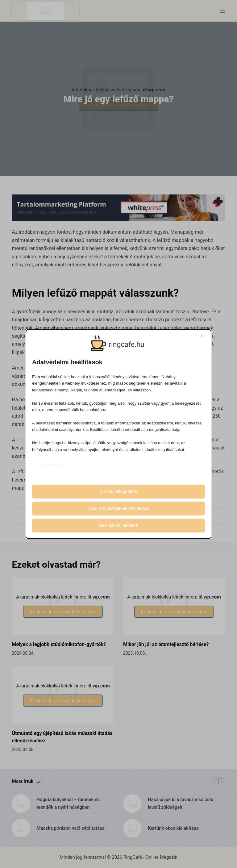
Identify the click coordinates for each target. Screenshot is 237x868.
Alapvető (52, 465)
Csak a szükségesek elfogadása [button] (119, 508)
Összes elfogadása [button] (118, 491)
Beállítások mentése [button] (118, 525)
